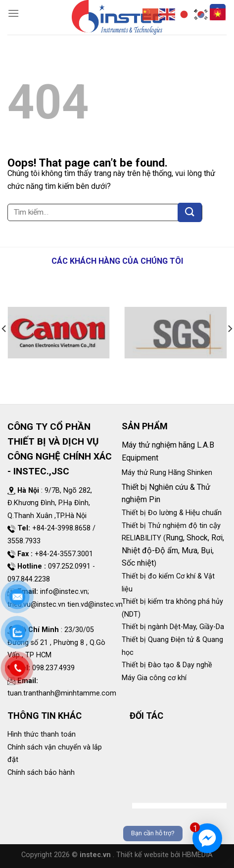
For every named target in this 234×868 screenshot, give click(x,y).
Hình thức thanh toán (42, 734)
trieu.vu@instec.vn (36, 605)
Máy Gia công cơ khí (154, 678)
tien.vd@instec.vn (95, 605)
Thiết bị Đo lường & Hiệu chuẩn (172, 513)
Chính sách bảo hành (41, 773)
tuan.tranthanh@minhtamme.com (62, 693)
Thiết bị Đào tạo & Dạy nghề (167, 665)
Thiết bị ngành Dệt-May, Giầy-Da (173, 627)
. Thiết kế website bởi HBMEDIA (163, 855)
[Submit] (190, 212)
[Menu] (13, 13)
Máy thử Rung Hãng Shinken (167, 473)
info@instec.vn (64, 592)
